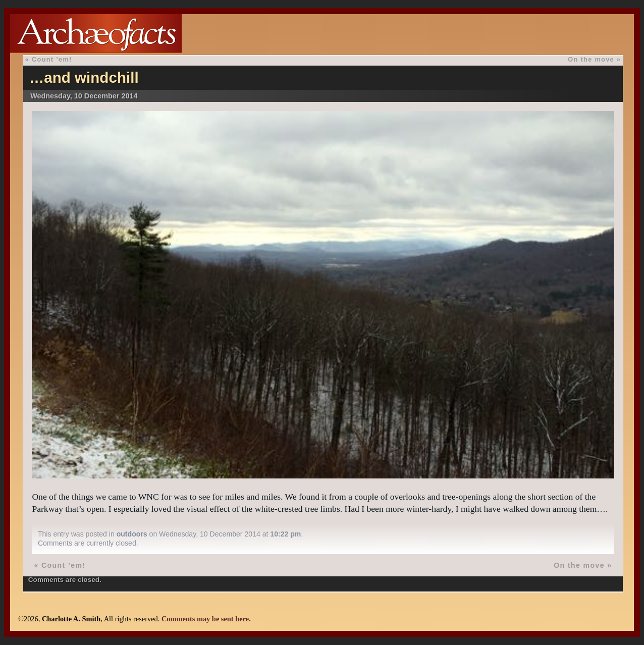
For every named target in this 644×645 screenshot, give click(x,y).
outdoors (132, 534)
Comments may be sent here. (206, 619)
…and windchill (84, 77)
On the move (591, 59)
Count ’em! (52, 59)
